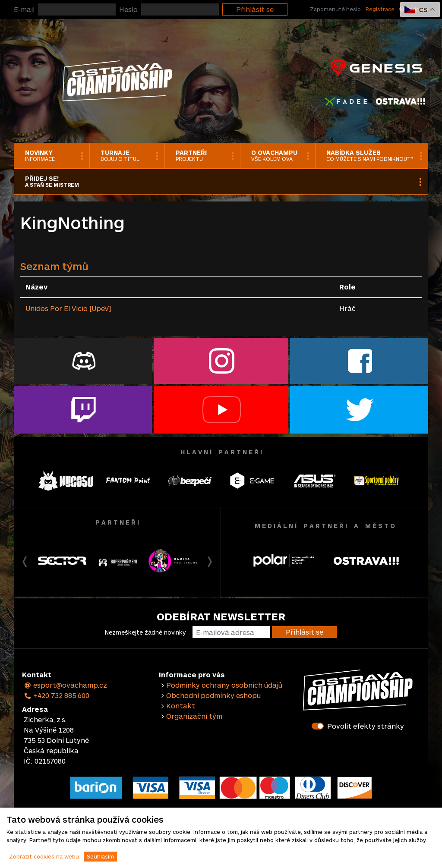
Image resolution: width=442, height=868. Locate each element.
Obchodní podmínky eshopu (213, 695)
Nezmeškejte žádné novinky (145, 632)
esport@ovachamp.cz (65, 685)
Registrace (380, 9)
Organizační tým (194, 716)
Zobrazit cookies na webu (44, 856)
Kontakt (181, 706)
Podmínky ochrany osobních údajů (224, 685)
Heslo (128, 9)
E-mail (24, 9)
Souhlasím (100, 856)
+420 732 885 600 (57, 695)
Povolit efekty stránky (366, 726)
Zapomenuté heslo (335, 9)
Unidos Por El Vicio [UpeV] (68, 308)
